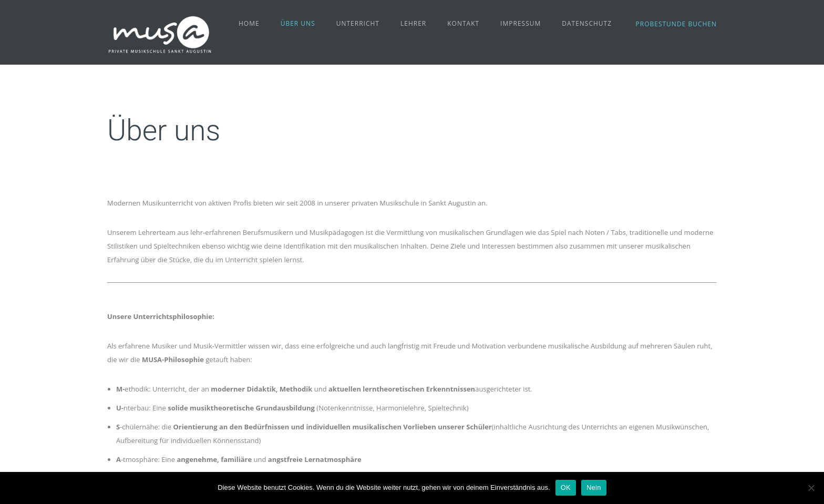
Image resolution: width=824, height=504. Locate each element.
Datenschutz (587, 23)
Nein (594, 487)
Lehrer (413, 23)
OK (566, 487)
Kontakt (463, 23)
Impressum (521, 23)
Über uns (298, 23)
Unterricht (358, 23)
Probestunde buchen (676, 24)
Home (249, 23)
